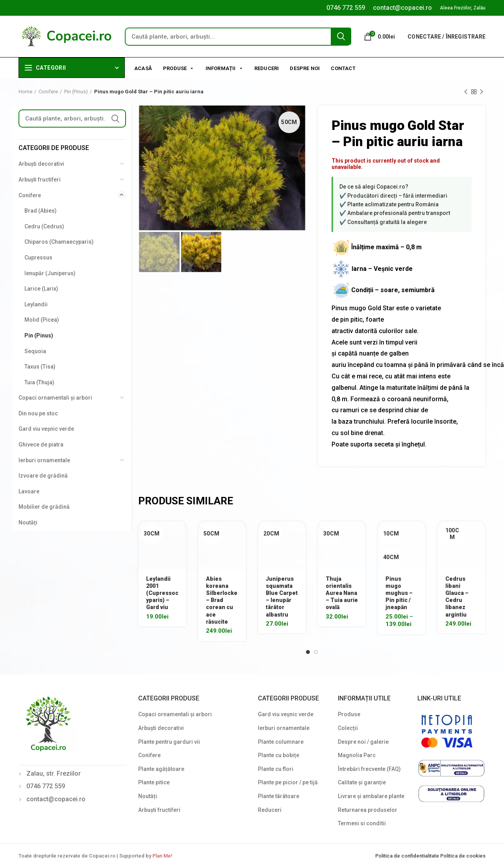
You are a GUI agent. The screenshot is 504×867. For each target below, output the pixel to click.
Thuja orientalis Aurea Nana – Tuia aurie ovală (342, 593)
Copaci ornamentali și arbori (55, 398)
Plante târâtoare (279, 796)
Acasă (143, 68)
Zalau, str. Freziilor (54, 773)
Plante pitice (154, 782)
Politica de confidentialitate (408, 856)
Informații (224, 68)
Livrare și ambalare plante (371, 796)
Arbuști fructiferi (40, 180)
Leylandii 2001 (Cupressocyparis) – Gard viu (162, 593)
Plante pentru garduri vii (169, 742)
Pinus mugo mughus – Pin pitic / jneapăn (399, 593)
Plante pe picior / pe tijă (288, 782)
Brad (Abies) (41, 211)
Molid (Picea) (42, 320)
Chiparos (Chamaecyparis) (59, 242)
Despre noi (305, 68)
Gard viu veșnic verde (46, 429)
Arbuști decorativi (41, 164)
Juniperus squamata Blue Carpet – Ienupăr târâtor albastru (282, 597)
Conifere (48, 92)
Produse (179, 68)
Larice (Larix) (41, 289)
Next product (482, 92)
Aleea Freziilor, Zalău (463, 8)
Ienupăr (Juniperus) (50, 273)
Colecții (348, 728)
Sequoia (35, 351)
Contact (343, 68)
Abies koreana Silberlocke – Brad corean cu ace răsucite (222, 600)
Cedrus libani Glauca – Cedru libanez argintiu (457, 597)
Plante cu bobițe (279, 755)
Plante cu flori (276, 769)
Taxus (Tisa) (40, 367)
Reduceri (267, 68)
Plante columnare (281, 742)
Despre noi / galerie (363, 742)
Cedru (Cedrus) (44, 226)
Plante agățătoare (161, 769)
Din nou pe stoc (38, 413)
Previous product (466, 92)
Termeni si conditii (362, 823)
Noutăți (28, 522)
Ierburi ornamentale (44, 460)
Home (25, 92)
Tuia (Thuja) (39, 382)
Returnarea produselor (368, 810)
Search (341, 36)
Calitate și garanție (362, 782)
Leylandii (36, 304)
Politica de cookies (463, 856)
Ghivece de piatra (41, 445)
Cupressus (38, 258)
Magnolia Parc (357, 755)
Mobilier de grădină (44, 507)
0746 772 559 (346, 8)
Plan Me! (162, 856)
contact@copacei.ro (402, 8)
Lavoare (29, 491)
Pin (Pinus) (76, 92)
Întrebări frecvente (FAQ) (369, 769)
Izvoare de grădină (43, 476)
